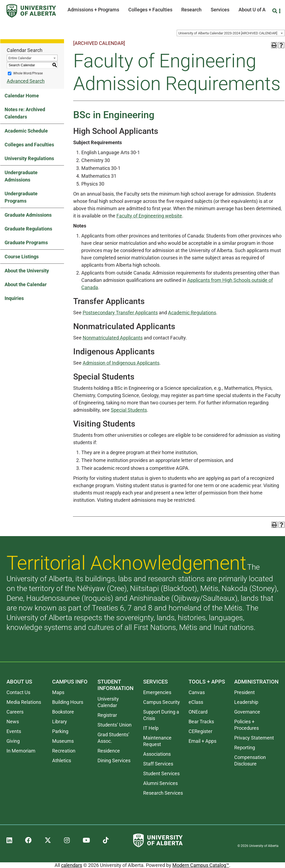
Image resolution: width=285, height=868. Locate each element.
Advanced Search (26, 81)
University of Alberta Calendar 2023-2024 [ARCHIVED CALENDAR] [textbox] (228, 33)
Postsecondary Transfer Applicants (120, 313)
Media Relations (24, 702)
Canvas (197, 692)
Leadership (246, 702)
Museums (63, 741)
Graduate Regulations (28, 229)
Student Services (161, 773)
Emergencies (157, 692)
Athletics (62, 760)
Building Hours (68, 702)
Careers (15, 712)
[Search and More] (275, 11)
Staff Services (158, 764)
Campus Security (162, 702)
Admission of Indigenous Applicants (121, 363)
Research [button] (191, 10)
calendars (72, 865)
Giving (13, 741)
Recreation (64, 751)
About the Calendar (26, 284)
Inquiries (14, 298)
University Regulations (29, 158)
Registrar (107, 715)
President (244, 692)
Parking (60, 731)
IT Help (151, 728)
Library (60, 722)
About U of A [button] (252, 10)
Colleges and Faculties (29, 145)
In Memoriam (21, 751)
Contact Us (18, 692)
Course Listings (22, 257)
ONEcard (198, 712)
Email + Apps (202, 741)
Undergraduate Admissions (21, 176)
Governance (247, 712)
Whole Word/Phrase (28, 73)
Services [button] (220, 10)
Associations (157, 754)
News (13, 722)
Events (14, 731)
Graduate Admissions (28, 215)
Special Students (129, 410)
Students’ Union (115, 725)
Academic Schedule (26, 131)
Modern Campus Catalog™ (201, 865)
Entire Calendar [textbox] (20, 58)
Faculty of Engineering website (149, 216)
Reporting (245, 747)
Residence (109, 751)
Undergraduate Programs (21, 197)
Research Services (163, 793)
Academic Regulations (192, 313)
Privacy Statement (254, 738)
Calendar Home (22, 96)
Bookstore (63, 712)
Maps (58, 692)
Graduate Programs (26, 242)
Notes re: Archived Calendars (25, 113)
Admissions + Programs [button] (93, 10)
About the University (27, 271)
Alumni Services (160, 783)
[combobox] (231, 33)
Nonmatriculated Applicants (113, 338)
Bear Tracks (201, 722)
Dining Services (114, 760)
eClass (196, 702)
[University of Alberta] (31, 11)
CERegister (200, 731)
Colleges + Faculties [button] (150, 10)
